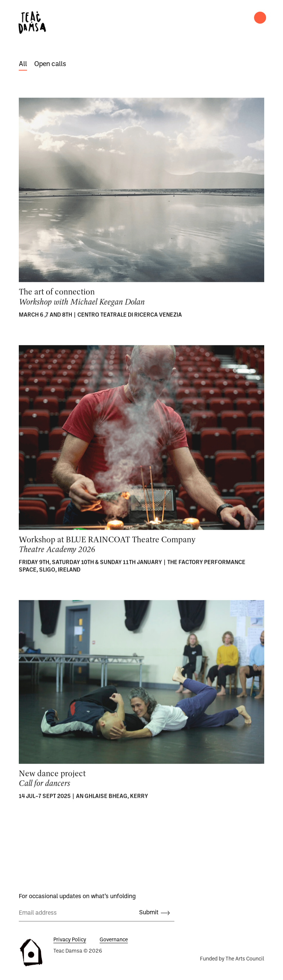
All (23, 64)
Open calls (50, 64)
